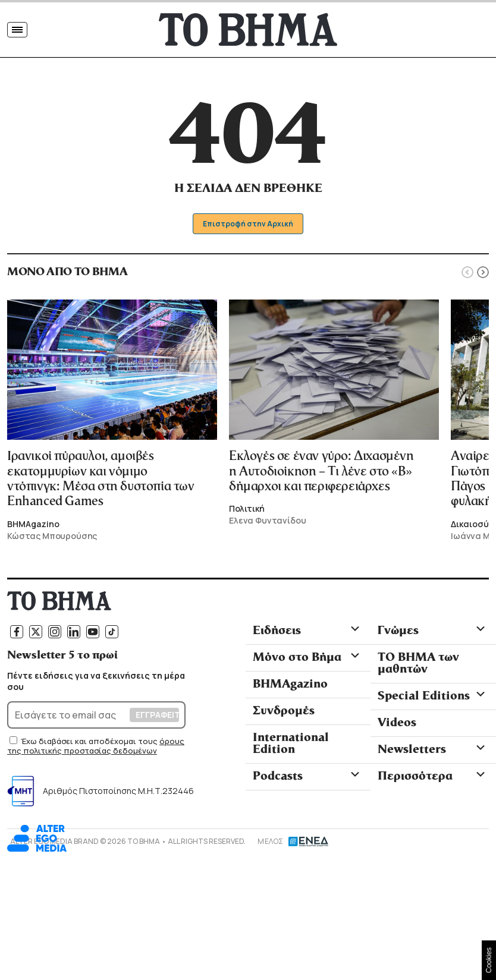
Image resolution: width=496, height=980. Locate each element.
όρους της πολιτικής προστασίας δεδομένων (96, 746)
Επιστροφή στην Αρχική (248, 224)
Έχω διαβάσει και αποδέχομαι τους (90, 741)
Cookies (489, 960)
